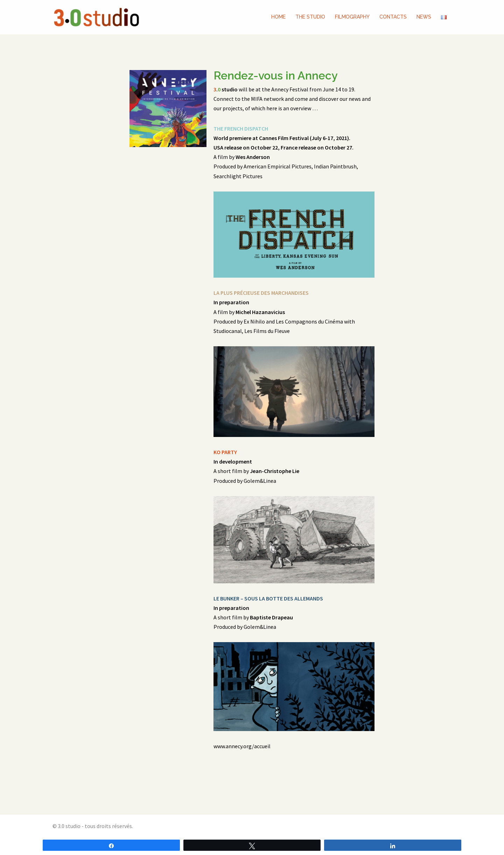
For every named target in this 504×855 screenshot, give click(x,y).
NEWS (424, 17)
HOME (278, 17)
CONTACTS (393, 17)
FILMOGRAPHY (352, 17)
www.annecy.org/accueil (242, 746)
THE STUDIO (310, 17)
